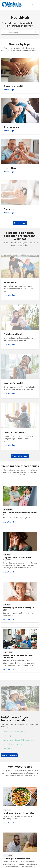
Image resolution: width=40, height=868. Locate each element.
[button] (37, 5)
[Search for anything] (20, 32)
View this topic (9, 90)
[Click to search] (34, 5)
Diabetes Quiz (8, 736)
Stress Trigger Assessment (12, 744)
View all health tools (9, 755)
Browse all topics (20, 223)
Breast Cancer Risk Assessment (14, 732)
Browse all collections (20, 456)
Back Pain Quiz (8, 748)
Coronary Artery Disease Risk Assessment (18, 740)
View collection (9, 295)
